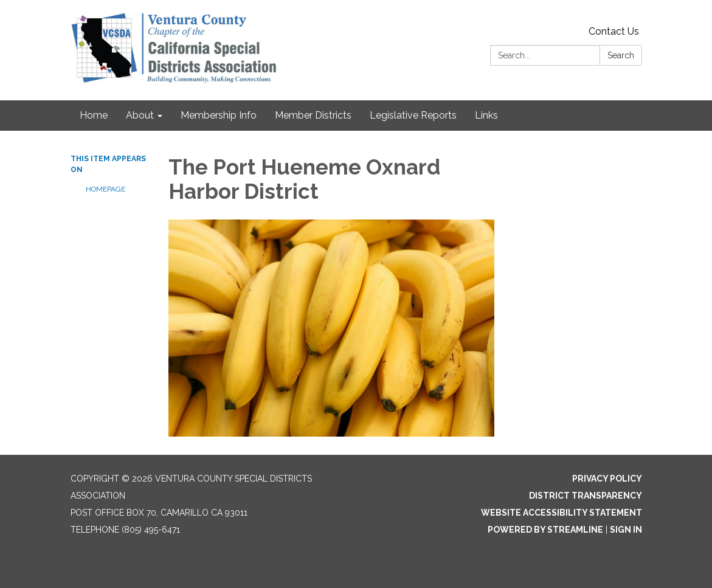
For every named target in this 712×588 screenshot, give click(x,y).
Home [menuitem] (94, 115)
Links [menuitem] (486, 115)
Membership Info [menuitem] (219, 115)
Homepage (105, 189)
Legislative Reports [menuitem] (413, 115)
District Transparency (586, 496)
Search (621, 55)
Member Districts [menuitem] (313, 115)
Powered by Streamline (545, 530)
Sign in (626, 530)
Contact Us (614, 31)
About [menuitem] (140, 115)
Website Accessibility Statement (562, 513)
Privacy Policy (607, 479)
